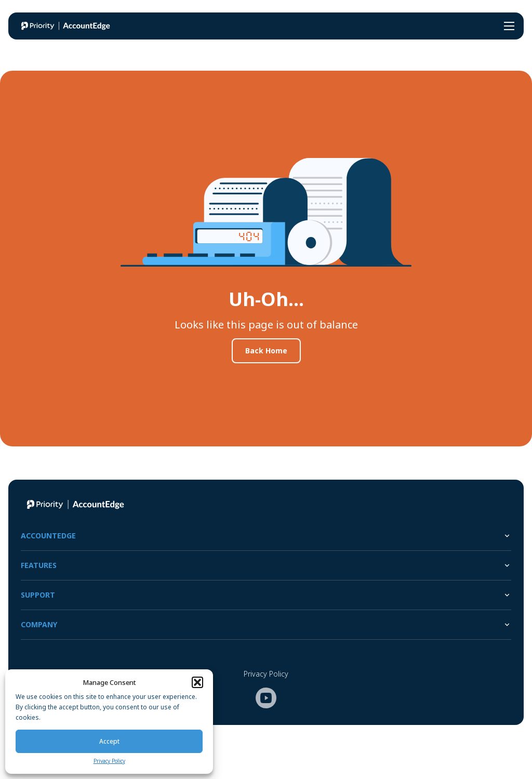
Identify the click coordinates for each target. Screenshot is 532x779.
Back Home (266, 351)
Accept (109, 741)
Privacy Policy (109, 761)
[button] (197, 682)
